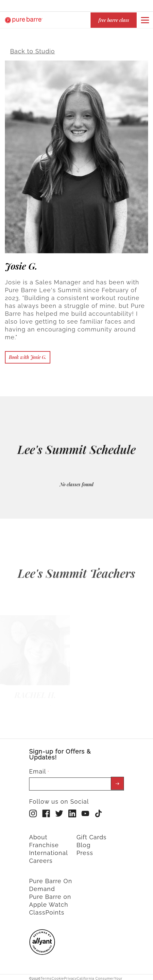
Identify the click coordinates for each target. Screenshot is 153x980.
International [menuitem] (49, 849)
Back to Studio (33, 48)
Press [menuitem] (85, 849)
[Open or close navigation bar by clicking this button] (145, 20)
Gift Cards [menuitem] (92, 834)
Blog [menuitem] (84, 841)
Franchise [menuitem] (44, 841)
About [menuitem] (38, 834)
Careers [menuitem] (41, 857)
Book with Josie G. (28, 354)
